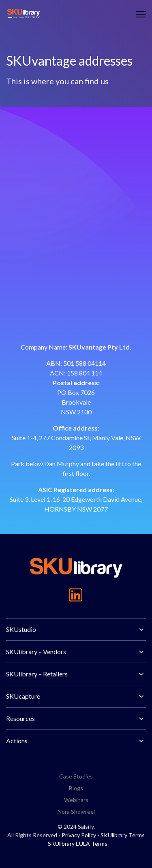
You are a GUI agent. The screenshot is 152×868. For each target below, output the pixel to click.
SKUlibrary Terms (123, 835)
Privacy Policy (79, 835)
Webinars (76, 800)
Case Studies (76, 776)
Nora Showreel (76, 811)
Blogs (76, 788)
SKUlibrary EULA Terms (78, 843)
